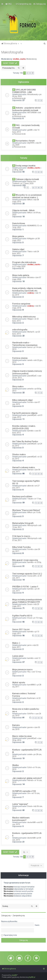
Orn (29, 793)
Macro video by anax (22, 736)
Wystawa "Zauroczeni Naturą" (26, 510)
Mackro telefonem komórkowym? (21, 819)
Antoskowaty (33, 94)
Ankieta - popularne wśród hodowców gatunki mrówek (26, 109)
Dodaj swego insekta (26, 166)
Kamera (16, 725)
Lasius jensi (18, 656)
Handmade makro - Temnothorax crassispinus (25, 344)
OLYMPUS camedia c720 (24, 791)
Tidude (30, 499)
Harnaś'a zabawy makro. (24, 467)
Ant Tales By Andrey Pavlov (25, 441)
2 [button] (27, 73)
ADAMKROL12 (33, 226)
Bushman (31, 698)
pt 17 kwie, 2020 (27, 183)
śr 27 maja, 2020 (19, 266)
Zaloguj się (6, 916)
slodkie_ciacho (19, 59)
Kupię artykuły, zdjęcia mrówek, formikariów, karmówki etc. (27, 289)
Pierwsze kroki (20, 98)
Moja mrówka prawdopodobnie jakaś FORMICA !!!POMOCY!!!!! (27, 601)
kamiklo (30, 431)
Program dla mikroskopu (24, 262)
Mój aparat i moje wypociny (25, 560)
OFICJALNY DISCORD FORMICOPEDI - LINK (24, 91)
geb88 (30, 130)
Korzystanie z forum (25, 141)
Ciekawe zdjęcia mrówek (27, 179)
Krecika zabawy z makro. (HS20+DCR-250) (24, 427)
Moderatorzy (32, 59)
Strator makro (19, 454)
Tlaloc (30, 252)
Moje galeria (18, 236)
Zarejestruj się (19, 916)
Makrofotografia (12, 52)
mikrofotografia (20, 330)
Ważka (15, 765)
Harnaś (30, 470)
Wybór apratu (19, 682)
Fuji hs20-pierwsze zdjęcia (25, 413)
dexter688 (31, 822)
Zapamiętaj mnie (10, 935)
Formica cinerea (20, 358)
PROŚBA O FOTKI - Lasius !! (25, 587)
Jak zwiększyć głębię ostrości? (27, 778)
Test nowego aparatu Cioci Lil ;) (27, 574)
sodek (30, 754)
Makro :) (16, 643)
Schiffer (31, 714)
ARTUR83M (32, 112)
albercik (30, 486)
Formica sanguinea (21, 304)
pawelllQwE (32, 376)
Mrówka (31, 277)
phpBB (14, 975)
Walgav (30, 319)
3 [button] (30, 73)
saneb (30, 360)
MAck (30, 200)
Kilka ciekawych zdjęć (22, 400)
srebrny (31, 293)
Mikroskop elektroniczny (24, 317)
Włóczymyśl (32, 525)
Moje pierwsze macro (22, 670)
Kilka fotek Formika (21, 547)
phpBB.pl (32, 977)
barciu (30, 347)
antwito (30, 389)
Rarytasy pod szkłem (22, 496)
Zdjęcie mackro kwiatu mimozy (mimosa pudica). (27, 372)
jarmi (29, 645)
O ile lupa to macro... (22, 536)
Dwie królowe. (19, 223)
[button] (33, 73)
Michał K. (31, 332)
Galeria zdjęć (18, 249)
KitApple (31, 239)
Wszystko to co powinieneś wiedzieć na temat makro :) (27, 196)
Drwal (30, 618)
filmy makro (18, 386)
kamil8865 (31, 685)
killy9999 (31, 143)
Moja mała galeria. (21, 275)
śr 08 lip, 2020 (18, 170)
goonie (30, 727)
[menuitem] (8, 4)
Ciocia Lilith (32, 576)
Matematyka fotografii (23, 523)
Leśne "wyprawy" (20, 804)
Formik (30, 402)
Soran (30, 604)
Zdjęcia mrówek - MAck (23, 210)
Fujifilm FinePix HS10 (22, 616)
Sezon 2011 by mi (21, 629)
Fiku (29, 672)
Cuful (29, 767)
